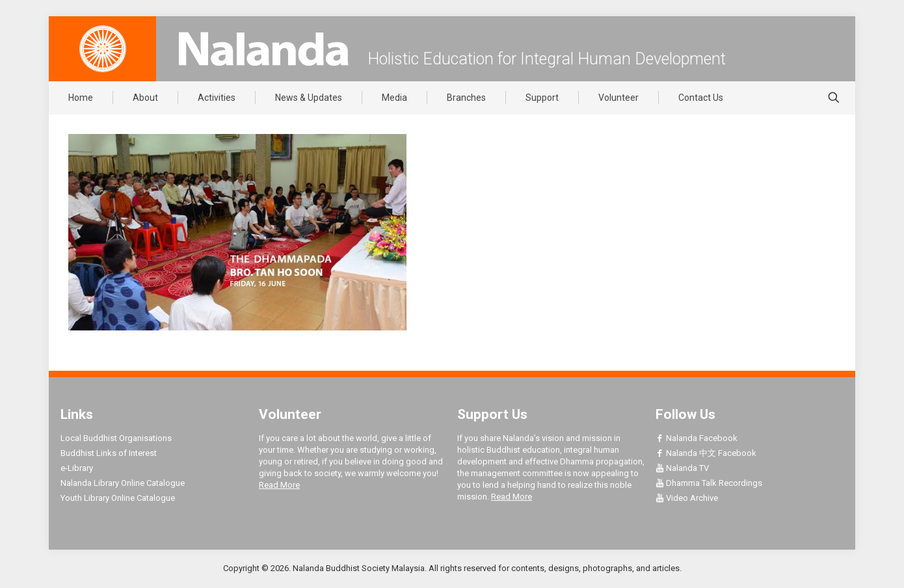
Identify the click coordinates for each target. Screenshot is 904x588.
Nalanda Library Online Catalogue (123, 483)
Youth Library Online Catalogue (118, 498)
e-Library (77, 468)
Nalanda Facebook (697, 438)
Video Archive (687, 498)
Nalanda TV (682, 468)
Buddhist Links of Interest (109, 453)
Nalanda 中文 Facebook (706, 453)
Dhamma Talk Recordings (709, 483)
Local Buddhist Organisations (116, 438)
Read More (279, 485)
